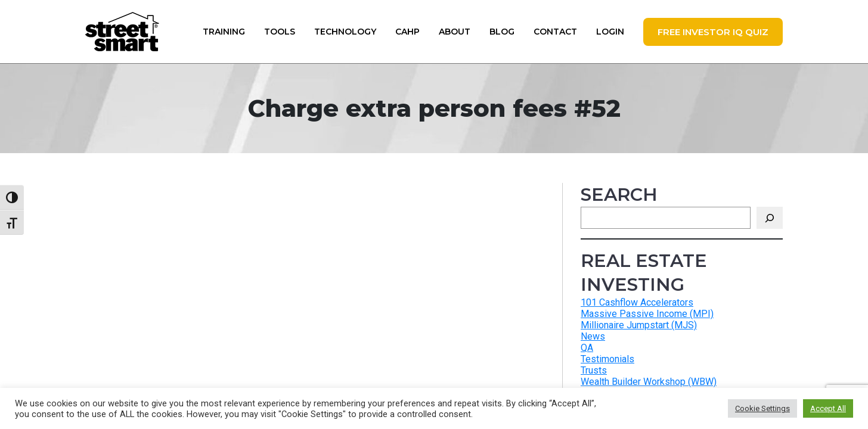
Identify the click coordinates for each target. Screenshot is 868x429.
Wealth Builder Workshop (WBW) (649, 382)
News (593, 336)
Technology (345, 32)
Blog (502, 32)
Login (610, 32)
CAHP (407, 32)
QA (587, 348)
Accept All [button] (828, 408)
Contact (555, 32)
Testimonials (607, 359)
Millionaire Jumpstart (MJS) (639, 325)
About (455, 32)
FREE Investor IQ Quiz (713, 32)
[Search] (770, 218)
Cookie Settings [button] (762, 408)
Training (224, 32)
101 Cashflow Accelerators (637, 302)
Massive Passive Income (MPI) (647, 314)
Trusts (594, 370)
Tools (280, 32)
